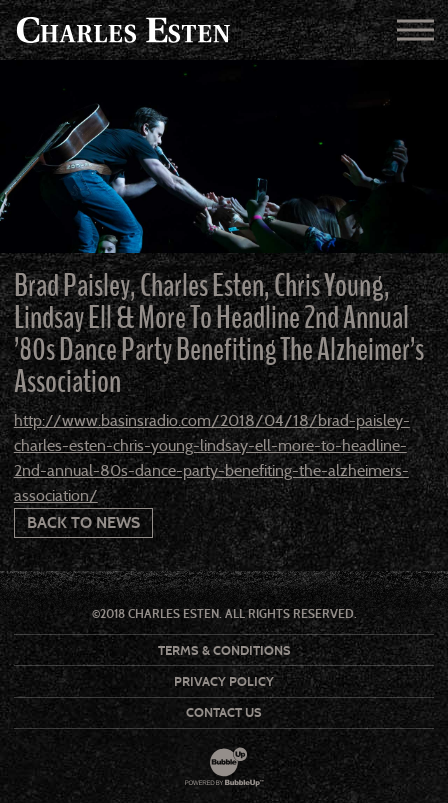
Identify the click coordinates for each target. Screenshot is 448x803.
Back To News (83, 522)
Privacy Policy (224, 681)
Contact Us (224, 712)
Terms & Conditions (224, 650)
